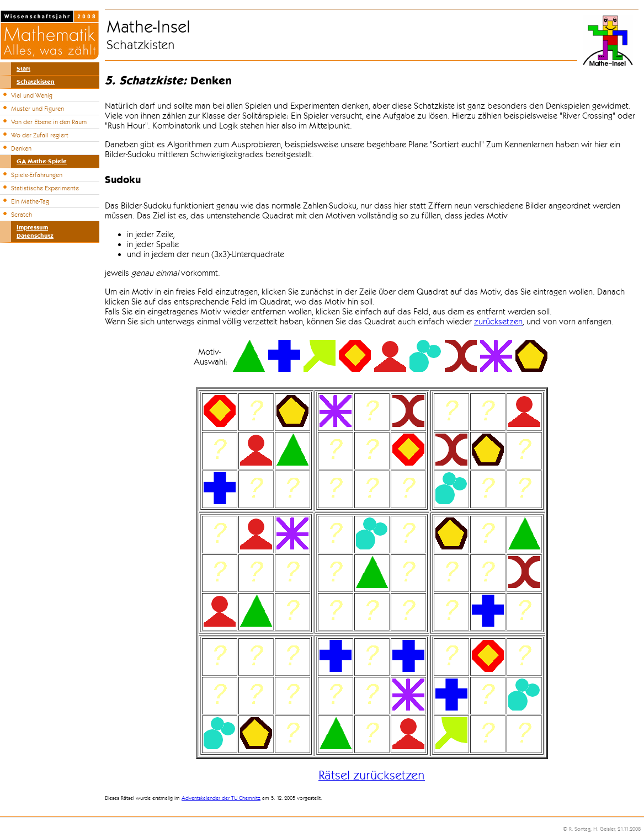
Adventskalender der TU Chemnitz (221, 798)
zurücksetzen (498, 322)
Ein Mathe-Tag (30, 201)
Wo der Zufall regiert (40, 135)
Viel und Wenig (32, 95)
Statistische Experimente (45, 188)
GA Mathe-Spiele (42, 161)
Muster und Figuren (38, 109)
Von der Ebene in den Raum (49, 122)
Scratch (22, 215)
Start (23, 69)
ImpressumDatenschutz (35, 232)
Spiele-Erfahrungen (37, 175)
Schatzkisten (36, 82)
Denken (21, 148)
